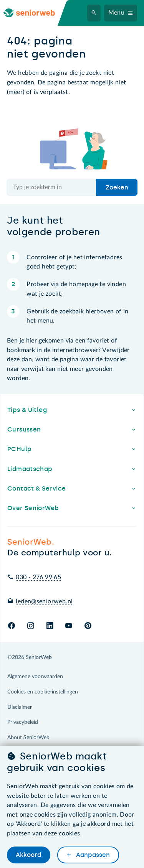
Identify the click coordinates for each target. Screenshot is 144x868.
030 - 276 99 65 (38, 577)
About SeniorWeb (28, 738)
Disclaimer (20, 707)
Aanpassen (92, 855)
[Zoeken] (94, 13)
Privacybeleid (23, 722)
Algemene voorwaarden (35, 677)
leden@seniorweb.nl (44, 601)
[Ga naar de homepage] (35, 13)
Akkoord (28, 855)
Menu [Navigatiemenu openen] (117, 13)
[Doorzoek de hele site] (52, 188)
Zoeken (117, 187)
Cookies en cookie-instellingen (43, 692)
